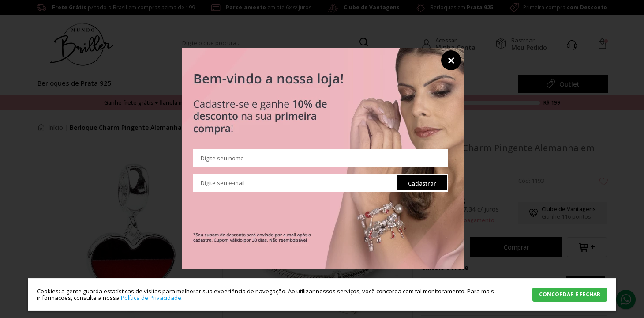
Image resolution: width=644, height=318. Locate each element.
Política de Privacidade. (152, 298)
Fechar (451, 60)
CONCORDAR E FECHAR (570, 294)
